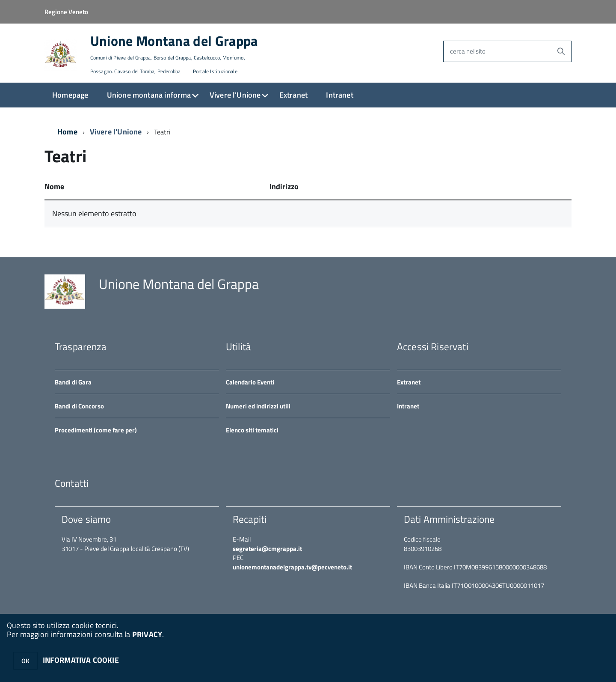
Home (67, 132)
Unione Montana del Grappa (174, 54)
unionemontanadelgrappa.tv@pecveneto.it (292, 567)
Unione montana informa (149, 95)
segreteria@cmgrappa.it (267, 549)
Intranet (339, 95)
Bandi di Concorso (79, 406)
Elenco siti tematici (252, 430)
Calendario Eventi (250, 382)
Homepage (70, 95)
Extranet (293, 95)
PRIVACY (147, 634)
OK (25, 661)
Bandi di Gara (73, 382)
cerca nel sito (468, 51)
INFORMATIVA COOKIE (81, 660)
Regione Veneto (66, 12)
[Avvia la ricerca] (561, 51)
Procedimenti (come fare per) (96, 430)
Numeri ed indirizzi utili (258, 406)
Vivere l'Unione (235, 95)
